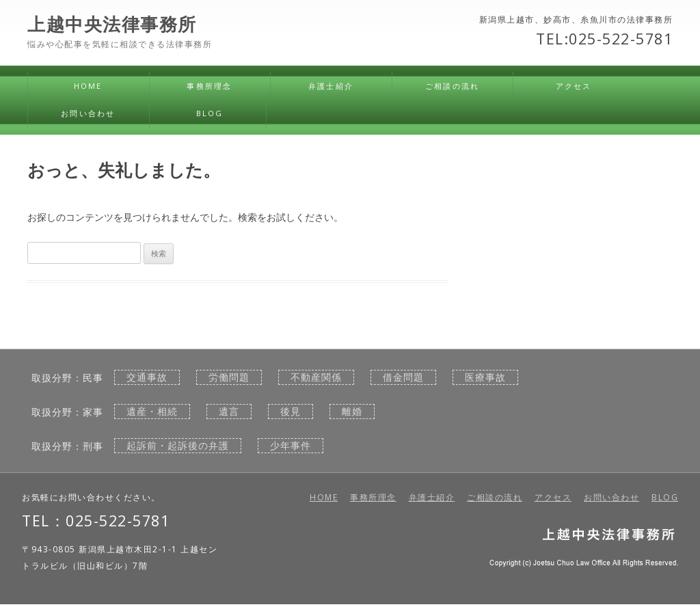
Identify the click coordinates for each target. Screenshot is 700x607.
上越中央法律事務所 (112, 25)
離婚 (352, 412)
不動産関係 (316, 377)
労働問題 (229, 377)
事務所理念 (209, 86)
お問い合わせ (88, 113)
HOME (88, 86)
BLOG (210, 113)
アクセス (574, 86)
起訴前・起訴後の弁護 (178, 446)
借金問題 (403, 377)
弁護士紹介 (331, 86)
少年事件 (291, 446)
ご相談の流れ (452, 86)
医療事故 (485, 377)
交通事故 (147, 377)
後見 (291, 412)
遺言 (229, 412)
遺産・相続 (152, 412)
